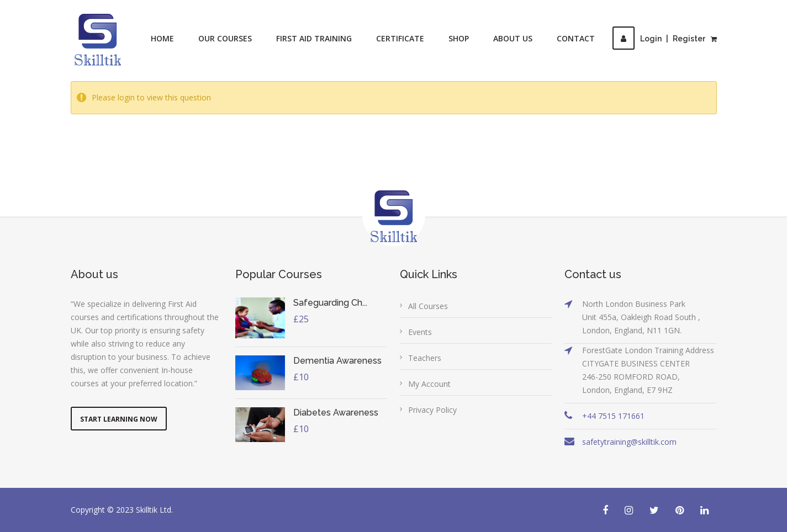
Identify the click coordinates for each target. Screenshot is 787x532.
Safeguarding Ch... (330, 303)
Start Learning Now (119, 419)
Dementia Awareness (337, 361)
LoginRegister (659, 39)
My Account (429, 384)
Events (420, 332)
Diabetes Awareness (336, 413)
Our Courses (225, 38)
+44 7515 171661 (613, 416)
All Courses (428, 306)
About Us (513, 38)
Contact (576, 38)
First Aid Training (314, 38)
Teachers (425, 358)
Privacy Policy (432, 410)
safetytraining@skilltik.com (629, 442)
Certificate (400, 38)
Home (162, 38)
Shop (459, 38)
